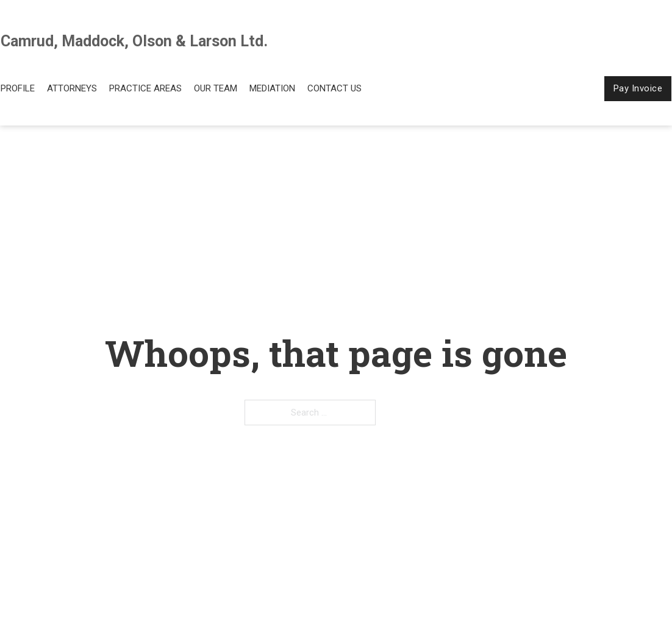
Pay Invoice (638, 88)
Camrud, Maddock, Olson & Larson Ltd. (134, 41)
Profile (18, 88)
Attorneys (72, 88)
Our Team (216, 88)
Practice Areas (145, 88)
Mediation (272, 88)
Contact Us (334, 88)
